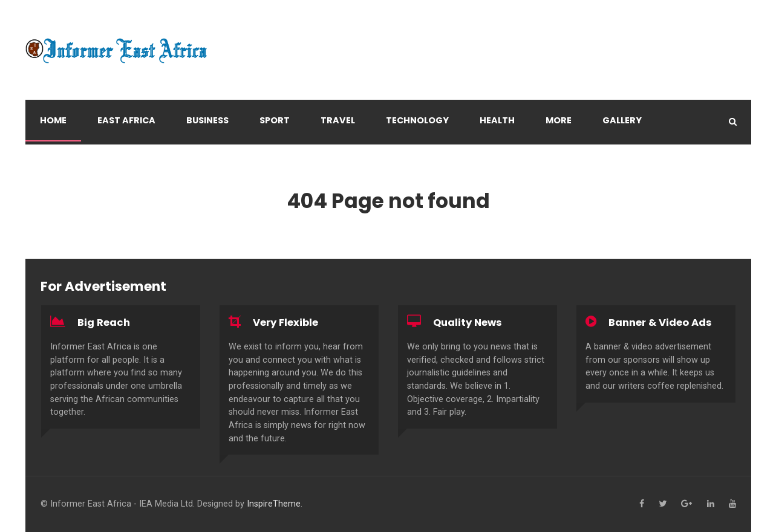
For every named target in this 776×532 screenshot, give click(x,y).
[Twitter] (663, 504)
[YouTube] (732, 504)
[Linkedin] (711, 504)
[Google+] (687, 504)
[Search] (733, 122)
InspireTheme (274, 504)
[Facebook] (642, 504)
